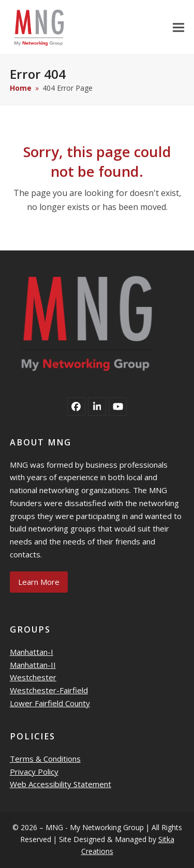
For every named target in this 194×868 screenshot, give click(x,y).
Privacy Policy (34, 772)
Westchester (33, 677)
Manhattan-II (33, 665)
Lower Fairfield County (50, 703)
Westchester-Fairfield (49, 690)
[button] (178, 27)
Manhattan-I (32, 652)
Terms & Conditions (45, 759)
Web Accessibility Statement (61, 784)
